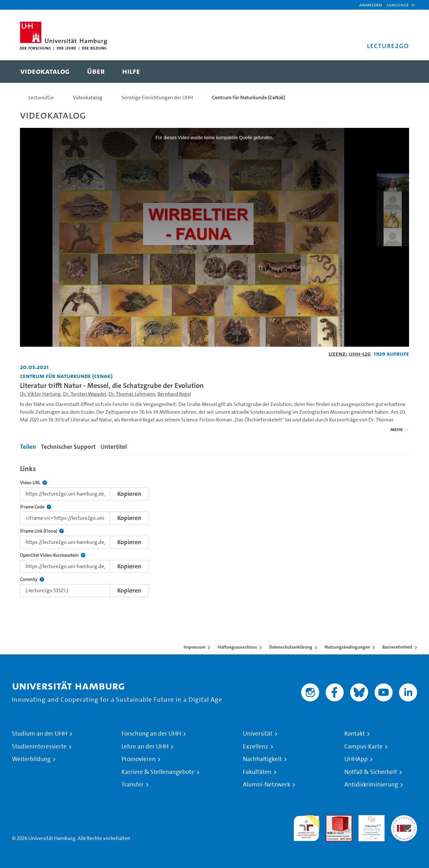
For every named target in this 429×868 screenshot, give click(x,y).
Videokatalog (88, 97)
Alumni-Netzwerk (267, 785)
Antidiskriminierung (371, 785)
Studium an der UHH (40, 734)
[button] (398, 5)
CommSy (32, 579)
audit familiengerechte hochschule (306, 827)
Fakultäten (257, 772)
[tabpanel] (214, 529)
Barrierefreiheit (397, 647)
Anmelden (371, 5)
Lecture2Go (41, 97)
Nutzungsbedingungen (347, 647)
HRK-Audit (370, 819)
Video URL (33, 483)
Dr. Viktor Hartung (40, 394)
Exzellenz (256, 747)
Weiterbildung (31, 759)
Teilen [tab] (28, 447)
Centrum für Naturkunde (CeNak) (249, 97)
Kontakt (355, 734)
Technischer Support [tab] (68, 447)
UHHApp (356, 759)
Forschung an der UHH (151, 734)
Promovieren (138, 759)
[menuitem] (45, 72)
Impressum (195, 647)
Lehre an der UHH (145, 747)
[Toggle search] (398, 72)
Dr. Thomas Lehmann (132, 394)
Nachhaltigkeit (262, 759)
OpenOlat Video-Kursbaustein (53, 555)
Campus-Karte (363, 747)
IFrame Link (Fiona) (42, 531)
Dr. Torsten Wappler (85, 394)
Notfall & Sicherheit (371, 772)
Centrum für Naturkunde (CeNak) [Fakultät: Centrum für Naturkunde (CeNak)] (66, 376)
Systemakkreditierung (404, 819)
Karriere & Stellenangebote (158, 772)
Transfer (133, 785)
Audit (332, 819)
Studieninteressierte (39, 747)
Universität (258, 734)
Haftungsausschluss (237, 647)
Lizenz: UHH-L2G (350, 354)
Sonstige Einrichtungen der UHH (157, 97)
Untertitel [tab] (114, 447)
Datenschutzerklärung (291, 647)
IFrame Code (36, 507)
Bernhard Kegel (174, 394)
